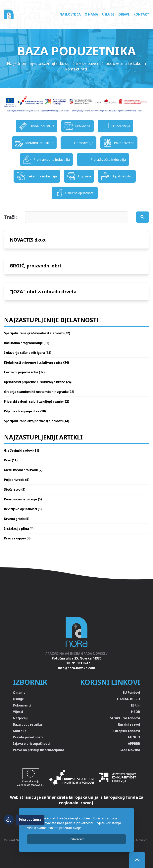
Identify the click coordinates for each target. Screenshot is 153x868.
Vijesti (18, 712)
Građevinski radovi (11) (22, 450)
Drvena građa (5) (17, 519)
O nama (91, 14)
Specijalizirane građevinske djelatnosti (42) (37, 333)
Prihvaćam (76, 839)
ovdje (77, 828)
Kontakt (141, 14)
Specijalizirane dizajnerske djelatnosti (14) (36, 421)
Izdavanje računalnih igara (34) (28, 353)
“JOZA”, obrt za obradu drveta (43, 291)
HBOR (136, 712)
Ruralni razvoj (129, 724)
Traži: (10, 217)
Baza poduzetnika (27, 724)
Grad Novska (130, 750)
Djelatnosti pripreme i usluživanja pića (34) (36, 362)
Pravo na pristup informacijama (39, 750)
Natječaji (20, 718)
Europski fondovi (127, 731)
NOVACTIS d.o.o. (28, 240)
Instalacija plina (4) (19, 528)
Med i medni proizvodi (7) (23, 470)
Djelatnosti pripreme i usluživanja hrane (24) (38, 382)
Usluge (108, 14)
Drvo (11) (11, 460)
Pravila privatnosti (28, 737)
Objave (124, 14)
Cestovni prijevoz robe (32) (24, 372)
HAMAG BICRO (129, 699)
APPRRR (134, 744)
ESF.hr (136, 705)
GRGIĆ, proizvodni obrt (36, 266)
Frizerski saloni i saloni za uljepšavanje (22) (37, 401)
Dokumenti (22, 705)
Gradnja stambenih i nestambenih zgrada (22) (39, 392)
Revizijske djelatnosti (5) (23, 509)
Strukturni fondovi (125, 718)
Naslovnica (70, 14)
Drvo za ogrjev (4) (17, 538)
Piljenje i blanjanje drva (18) (25, 411)
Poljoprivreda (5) (17, 480)
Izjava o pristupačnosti (31, 744)
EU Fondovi (131, 693)
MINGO (134, 737)
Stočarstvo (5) (15, 489)
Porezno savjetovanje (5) (23, 499)
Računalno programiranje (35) (27, 343)
